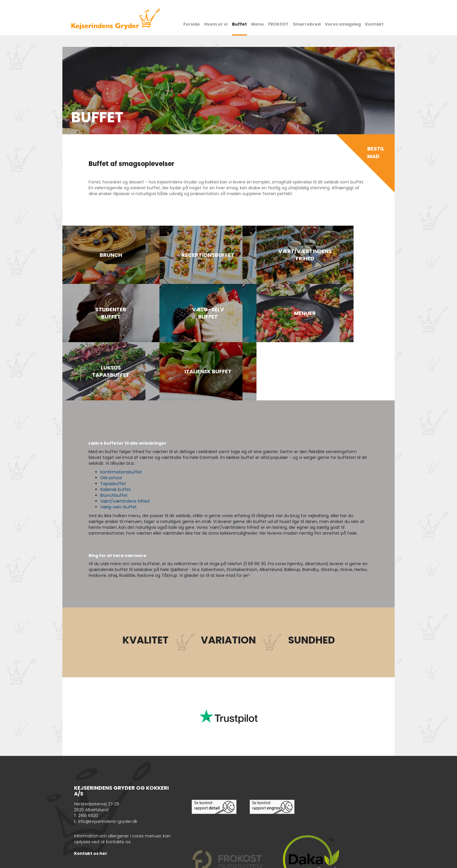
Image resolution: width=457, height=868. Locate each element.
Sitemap (113, 861)
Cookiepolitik (91, 861)
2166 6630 (88, 757)
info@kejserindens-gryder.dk (108, 763)
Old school (111, 420)
